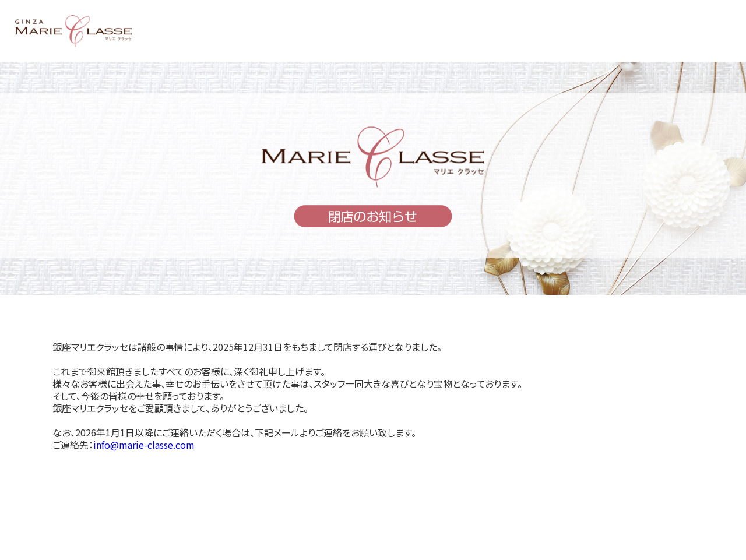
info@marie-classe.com (144, 445)
